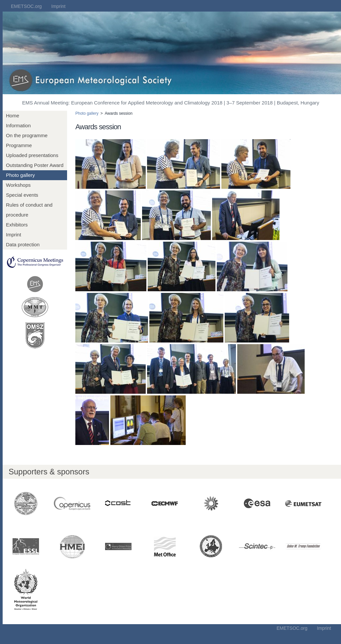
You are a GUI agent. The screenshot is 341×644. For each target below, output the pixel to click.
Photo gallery (20, 175)
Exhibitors (17, 225)
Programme (19, 145)
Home (13, 116)
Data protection (23, 244)
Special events (22, 195)
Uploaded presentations (32, 155)
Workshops (18, 185)
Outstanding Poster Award (35, 165)
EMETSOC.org (26, 6)
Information (18, 125)
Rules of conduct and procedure (29, 210)
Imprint (58, 6)
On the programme (27, 135)
